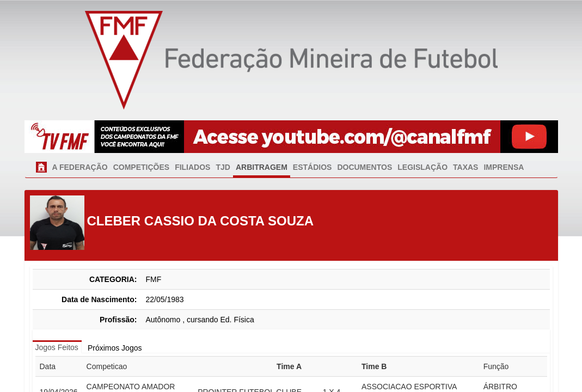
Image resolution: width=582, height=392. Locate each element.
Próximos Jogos (115, 348)
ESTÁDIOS (313, 167)
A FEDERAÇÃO (80, 167)
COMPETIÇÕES (141, 167)
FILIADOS (192, 167)
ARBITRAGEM (262, 167)
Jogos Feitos (57, 347)
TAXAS (465, 167)
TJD (223, 167)
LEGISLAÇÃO (422, 167)
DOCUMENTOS (364, 167)
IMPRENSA (504, 167)
